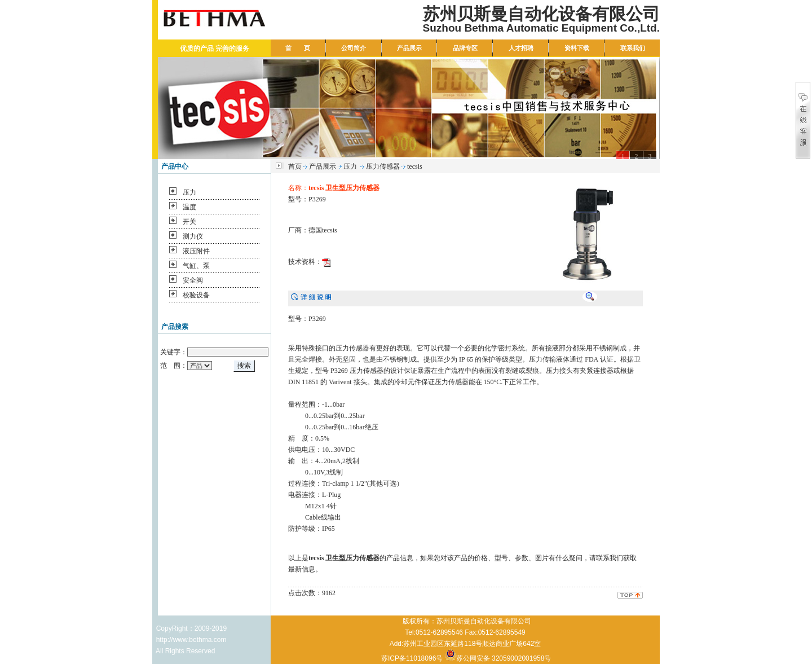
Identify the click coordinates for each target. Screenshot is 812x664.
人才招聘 (521, 48)
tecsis (415, 166)
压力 (189, 192)
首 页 (298, 48)
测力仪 (193, 236)
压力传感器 (383, 166)
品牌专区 (465, 48)
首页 (295, 166)
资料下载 (577, 48)
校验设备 (196, 295)
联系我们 (633, 48)
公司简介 (354, 48)
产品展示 (409, 48)
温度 (189, 207)
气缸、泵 (196, 266)
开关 (189, 222)
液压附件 (196, 251)
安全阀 (193, 280)
